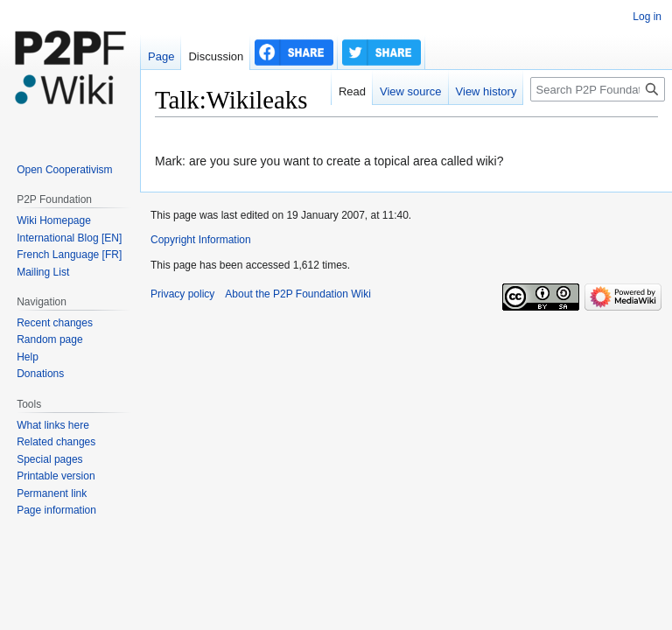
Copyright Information (201, 240)
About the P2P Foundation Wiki (298, 294)
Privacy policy (182, 294)
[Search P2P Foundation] (598, 89)
